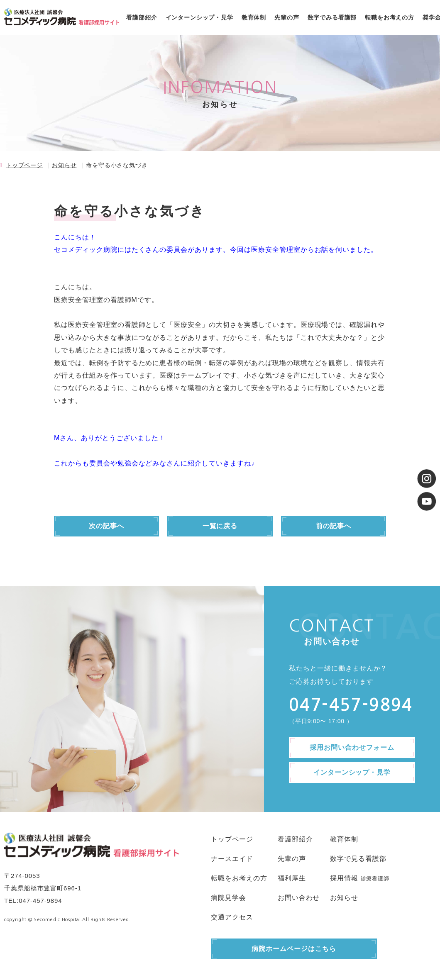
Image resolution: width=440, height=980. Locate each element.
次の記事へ (106, 526)
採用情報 (344, 878)
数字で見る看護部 (358, 859)
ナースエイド (232, 859)
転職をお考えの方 (390, 17)
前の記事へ (334, 526)
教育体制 (254, 17)
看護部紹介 (142, 17)
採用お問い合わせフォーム (352, 747)
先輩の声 (287, 17)
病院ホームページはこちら (294, 949)
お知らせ (64, 165)
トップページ (24, 165)
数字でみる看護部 (332, 17)
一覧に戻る (220, 526)
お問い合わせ (299, 898)
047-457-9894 (40, 901)
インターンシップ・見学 (199, 17)
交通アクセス (232, 917)
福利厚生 (292, 878)
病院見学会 (229, 898)
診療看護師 (375, 879)
